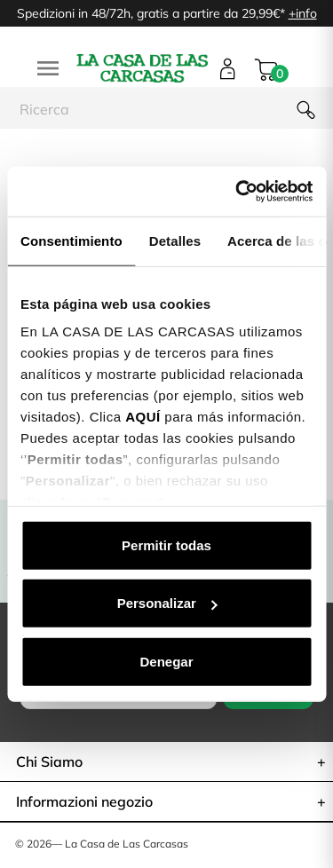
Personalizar (167, 603)
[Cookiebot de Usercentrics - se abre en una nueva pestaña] (237, 192)
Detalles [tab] (175, 240)
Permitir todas (166, 544)
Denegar (166, 661)
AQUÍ (143, 417)
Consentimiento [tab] (71, 240)
